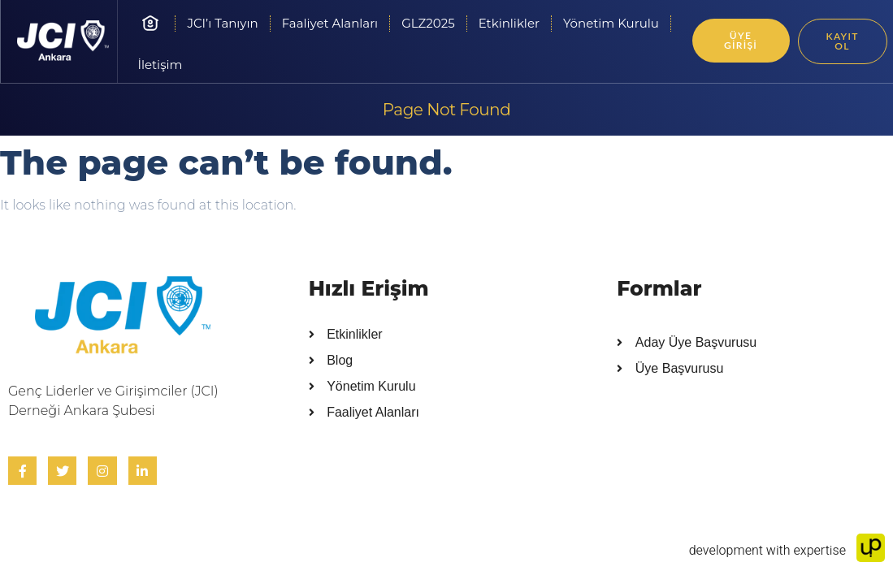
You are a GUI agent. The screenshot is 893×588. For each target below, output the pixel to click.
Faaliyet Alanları (330, 23)
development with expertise (787, 551)
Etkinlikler (509, 23)
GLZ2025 (428, 23)
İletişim (160, 65)
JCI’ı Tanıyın (222, 23)
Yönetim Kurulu (611, 23)
